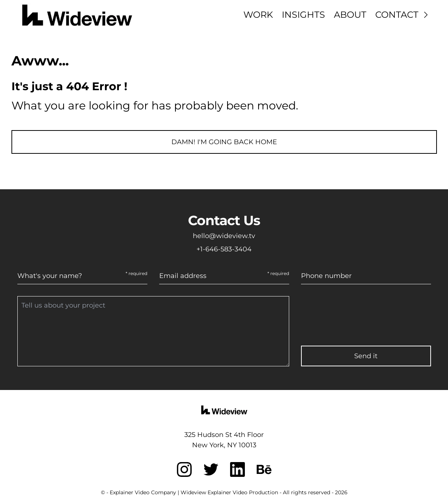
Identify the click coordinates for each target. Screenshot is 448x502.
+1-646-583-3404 (224, 249)
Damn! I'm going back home (224, 142)
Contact (403, 15)
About (350, 15)
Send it (366, 356)
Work (258, 15)
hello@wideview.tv (224, 236)
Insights (303, 15)
